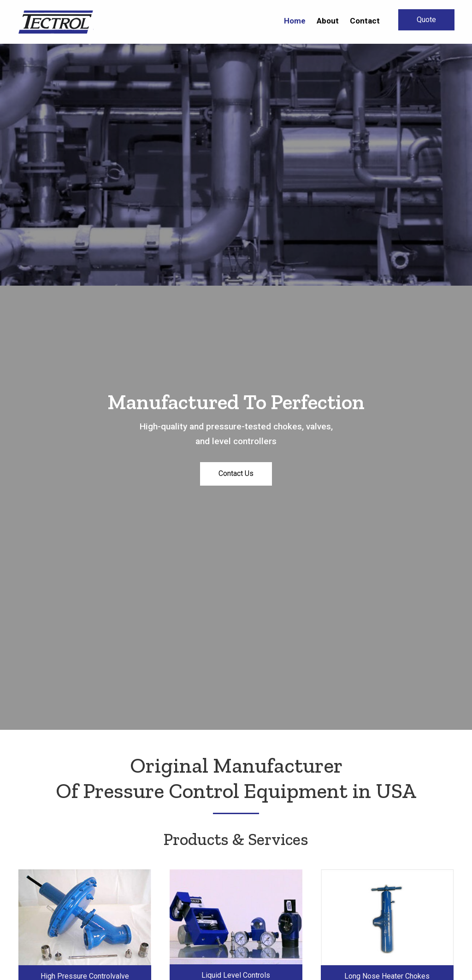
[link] (295, 21)
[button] (426, 20)
